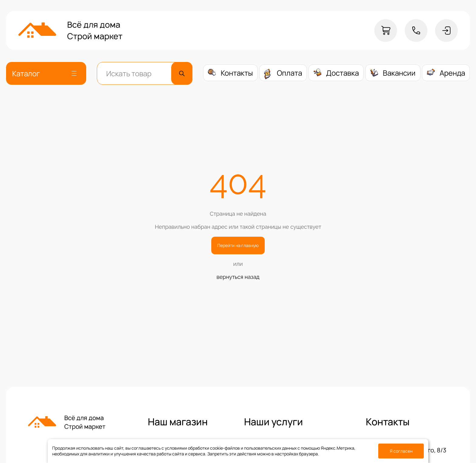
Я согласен (401, 451)
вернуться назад (238, 277)
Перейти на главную (238, 245)
